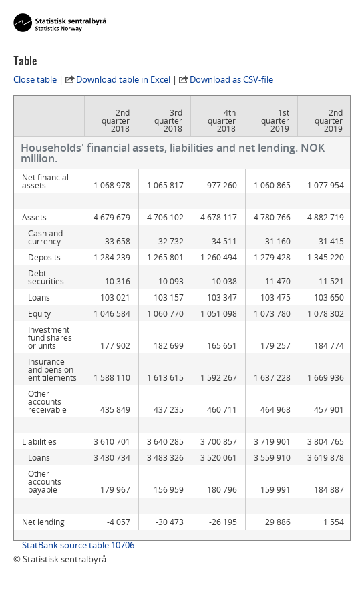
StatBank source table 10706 (78, 545)
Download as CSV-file (231, 79)
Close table (35, 79)
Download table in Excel (123, 79)
